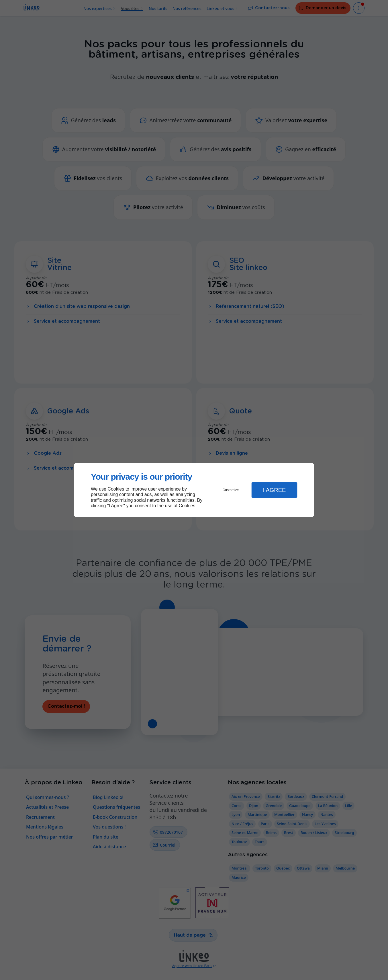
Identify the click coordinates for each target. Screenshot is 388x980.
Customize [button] (231, 490)
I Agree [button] (274, 490)
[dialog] (194, 490)
